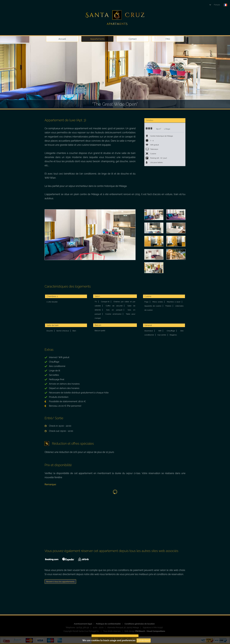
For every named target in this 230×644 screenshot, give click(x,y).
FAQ (168, 39)
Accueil (62, 39)
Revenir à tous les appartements (60, 582)
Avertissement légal (83, 624)
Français (217, 5)
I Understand (144, 640)
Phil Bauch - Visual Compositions (150, 631)
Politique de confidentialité (108, 624)
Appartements (97, 39)
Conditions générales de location (140, 624)
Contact (133, 39)
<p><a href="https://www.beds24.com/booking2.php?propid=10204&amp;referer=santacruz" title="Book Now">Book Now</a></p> (115, 519)
